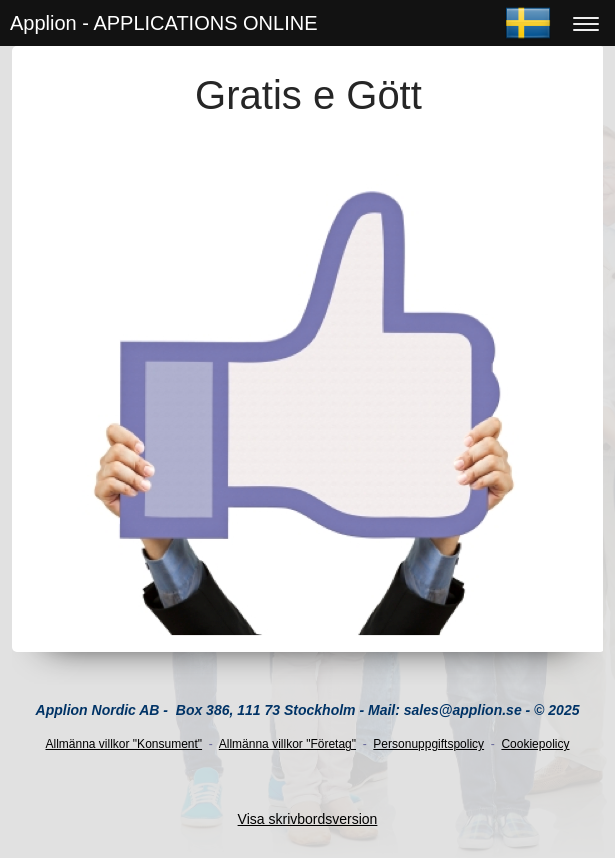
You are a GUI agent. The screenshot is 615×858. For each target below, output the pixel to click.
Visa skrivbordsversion (308, 819)
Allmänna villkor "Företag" (287, 744)
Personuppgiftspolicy (428, 744)
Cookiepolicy (535, 744)
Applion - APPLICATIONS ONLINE (164, 23)
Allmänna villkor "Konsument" (124, 744)
